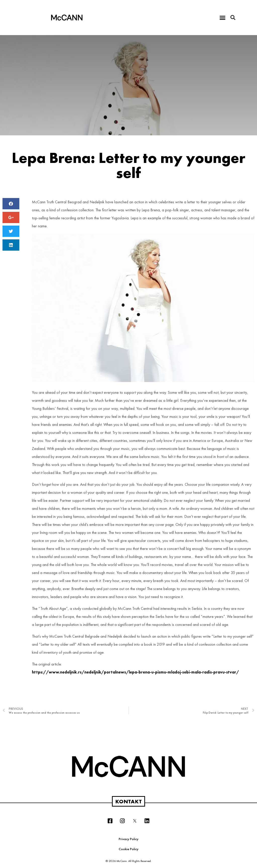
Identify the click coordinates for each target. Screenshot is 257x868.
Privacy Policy (129, 839)
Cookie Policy (129, 849)
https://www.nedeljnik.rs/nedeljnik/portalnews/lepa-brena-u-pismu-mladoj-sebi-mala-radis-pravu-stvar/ (135, 672)
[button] (223, 18)
